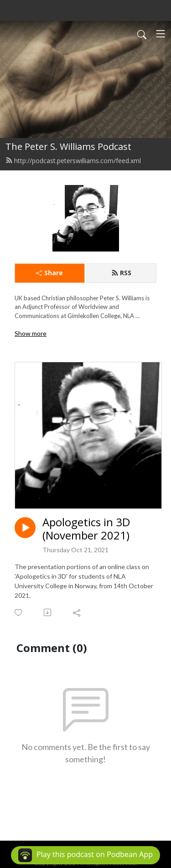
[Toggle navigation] (161, 34)
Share (49, 273)
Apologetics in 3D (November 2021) (86, 529)
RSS (121, 273)
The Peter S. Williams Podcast (68, 146)
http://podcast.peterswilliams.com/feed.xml (73, 161)
